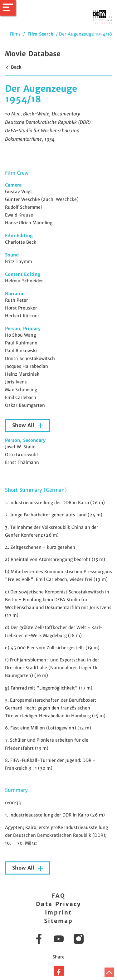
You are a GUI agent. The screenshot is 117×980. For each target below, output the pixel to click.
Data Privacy (58, 904)
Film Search (40, 34)
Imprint (58, 912)
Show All (24, 425)
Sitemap (58, 921)
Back (13, 67)
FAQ (58, 896)
